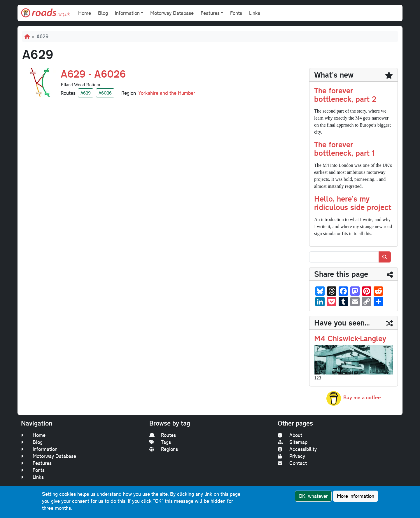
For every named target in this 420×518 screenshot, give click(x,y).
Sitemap (293, 442)
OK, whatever (313, 496)
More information (356, 496)
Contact (292, 463)
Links (255, 13)
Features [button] (210, 13)
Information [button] (127, 13)
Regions (164, 449)
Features (36, 463)
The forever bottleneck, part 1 (344, 148)
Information (39, 449)
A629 (86, 93)
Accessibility (297, 449)
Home (85, 13)
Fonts (236, 13)
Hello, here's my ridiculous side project (353, 203)
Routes (163, 435)
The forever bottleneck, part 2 (345, 94)
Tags (160, 442)
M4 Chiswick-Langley (350, 338)
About (290, 435)
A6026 (105, 93)
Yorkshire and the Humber (167, 93)
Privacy (291, 456)
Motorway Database (172, 13)
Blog (103, 13)
